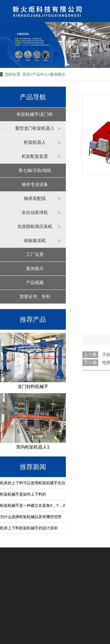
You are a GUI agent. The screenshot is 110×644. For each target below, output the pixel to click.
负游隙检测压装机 (35, 226)
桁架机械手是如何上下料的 (23, 494)
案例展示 (35, 269)
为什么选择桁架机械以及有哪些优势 (31, 517)
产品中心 (40, 74)
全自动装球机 (35, 212)
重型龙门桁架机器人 (35, 128)
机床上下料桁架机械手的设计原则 (29, 528)
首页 (26, 74)
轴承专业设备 (35, 184)
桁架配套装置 (35, 156)
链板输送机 (35, 240)
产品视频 (35, 283)
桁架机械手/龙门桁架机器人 (35, 117)
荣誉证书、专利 (35, 297)
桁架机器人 (35, 142)
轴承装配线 (35, 198)
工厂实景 (35, 254)
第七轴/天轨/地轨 (35, 170)
